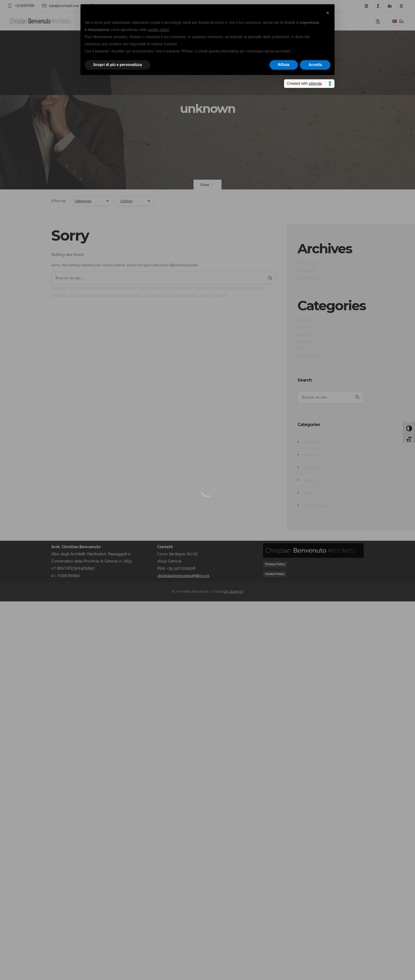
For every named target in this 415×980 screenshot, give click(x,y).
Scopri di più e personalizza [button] (118, 65)
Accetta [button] (315, 65)
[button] (328, 13)
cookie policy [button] (158, 30)
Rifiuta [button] (284, 65)
